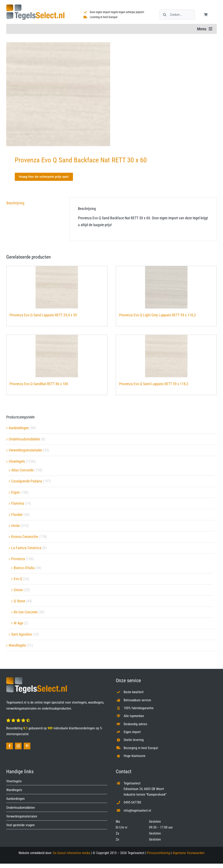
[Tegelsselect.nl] (35, 6)
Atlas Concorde (22, 470)
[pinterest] (27, 746)
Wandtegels (17, 645)
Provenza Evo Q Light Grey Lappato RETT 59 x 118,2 (157, 315)
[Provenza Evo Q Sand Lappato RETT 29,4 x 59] (57, 287)
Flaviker (17, 515)
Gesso (18, 590)
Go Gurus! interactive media (72, 853)
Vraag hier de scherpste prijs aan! (44, 177)
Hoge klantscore (135, 756)
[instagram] (18, 746)
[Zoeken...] (177, 15)
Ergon (15, 492)
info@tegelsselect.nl (137, 811)
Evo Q (18, 579)
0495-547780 (132, 802)
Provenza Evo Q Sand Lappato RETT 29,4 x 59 (43, 315)
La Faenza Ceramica (26, 548)
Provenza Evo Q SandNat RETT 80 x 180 (39, 384)
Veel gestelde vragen (20, 825)
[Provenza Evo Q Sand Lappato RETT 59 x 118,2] (166, 356)
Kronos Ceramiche (25, 537)
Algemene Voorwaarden (189, 853)
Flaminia (18, 503)
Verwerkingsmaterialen (25, 450)
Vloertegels (17, 461)
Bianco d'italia (24, 568)
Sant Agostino (22, 634)
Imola (15, 526)
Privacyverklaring (158, 853)
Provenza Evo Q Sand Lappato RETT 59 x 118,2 (154, 384)
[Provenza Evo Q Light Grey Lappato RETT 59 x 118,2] (166, 287)
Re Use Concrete (26, 612)
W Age (18, 623)
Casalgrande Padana (27, 481)
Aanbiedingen (19, 428)
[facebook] (10, 746)
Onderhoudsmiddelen (24, 439)
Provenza (18, 559)
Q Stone (19, 601)
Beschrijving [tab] (15, 203)
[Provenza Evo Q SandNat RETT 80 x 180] (57, 356)
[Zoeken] (165, 15)
